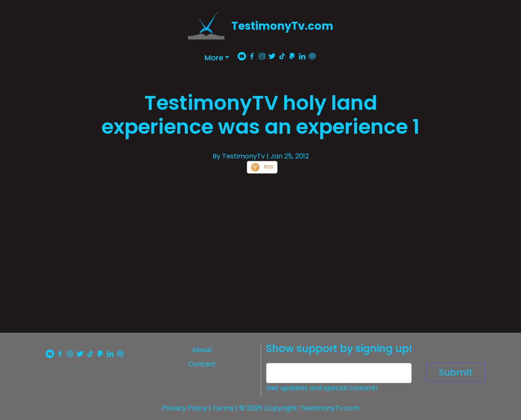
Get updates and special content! (322, 388)
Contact (202, 364)
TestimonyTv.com (282, 26)
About (202, 350)
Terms (223, 408)
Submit (456, 372)
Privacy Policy (184, 408)
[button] (217, 58)
